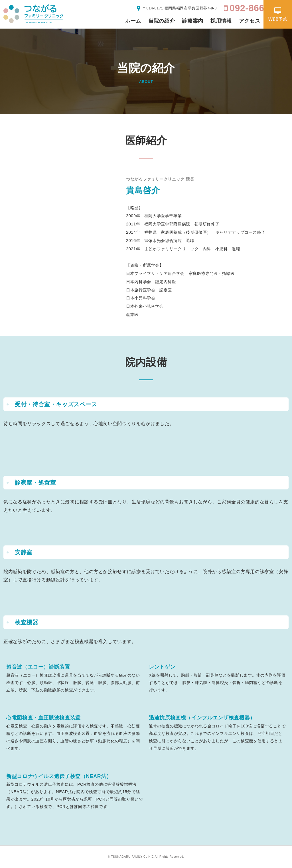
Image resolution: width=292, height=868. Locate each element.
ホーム (133, 21)
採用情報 (221, 21)
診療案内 (193, 21)
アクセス (250, 21)
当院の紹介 (162, 21)
